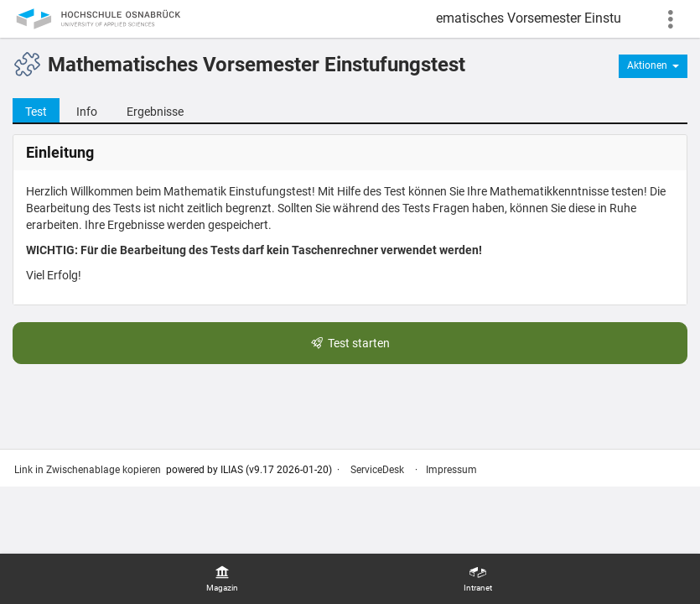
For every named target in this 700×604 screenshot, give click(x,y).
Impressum (451, 470)
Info (87, 112)
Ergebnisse (155, 112)
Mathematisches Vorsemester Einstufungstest (528, 18)
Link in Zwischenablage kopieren (88, 470)
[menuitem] (222, 579)
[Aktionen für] (653, 66)
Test (30, 111)
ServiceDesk (377, 470)
